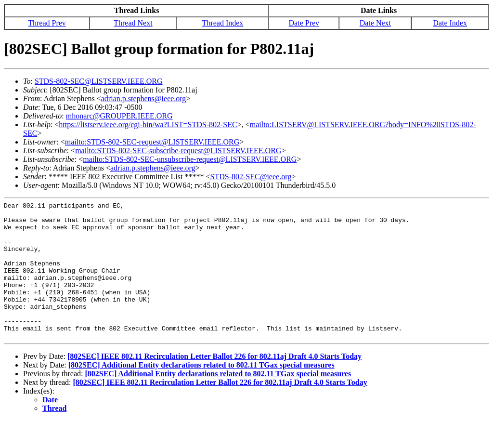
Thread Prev (47, 23)
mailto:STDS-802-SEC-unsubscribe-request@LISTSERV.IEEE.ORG (190, 159)
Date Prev (304, 23)
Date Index (450, 23)
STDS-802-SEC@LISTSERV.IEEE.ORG (99, 81)
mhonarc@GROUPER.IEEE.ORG (119, 116)
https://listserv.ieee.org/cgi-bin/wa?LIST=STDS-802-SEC (148, 125)
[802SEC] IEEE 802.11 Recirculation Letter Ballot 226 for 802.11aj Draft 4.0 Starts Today (214, 384)
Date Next (375, 23)
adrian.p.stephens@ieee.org (144, 99)
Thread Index (223, 23)
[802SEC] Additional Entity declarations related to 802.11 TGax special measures (201, 392)
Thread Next (133, 23)
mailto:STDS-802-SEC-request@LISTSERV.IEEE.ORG (152, 142)
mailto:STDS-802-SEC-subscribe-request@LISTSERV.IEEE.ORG (178, 151)
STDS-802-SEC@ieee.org (251, 177)
